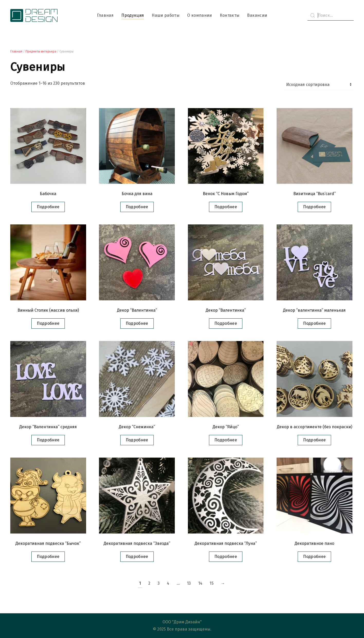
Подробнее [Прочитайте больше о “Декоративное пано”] (314, 557)
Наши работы (166, 15)
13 (189, 583)
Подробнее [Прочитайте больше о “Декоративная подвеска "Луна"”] (226, 557)
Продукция (133, 15)
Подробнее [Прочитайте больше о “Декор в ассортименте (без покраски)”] (314, 440)
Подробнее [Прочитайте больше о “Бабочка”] (48, 207)
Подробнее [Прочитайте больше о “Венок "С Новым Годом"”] (226, 207)
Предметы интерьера (41, 51)
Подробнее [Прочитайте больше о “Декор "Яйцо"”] (226, 440)
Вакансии (257, 15)
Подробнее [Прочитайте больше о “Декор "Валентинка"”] (137, 323)
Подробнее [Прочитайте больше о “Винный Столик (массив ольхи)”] (48, 323)
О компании (200, 15)
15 (212, 583)
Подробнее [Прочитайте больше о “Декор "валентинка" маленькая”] (314, 323)
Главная (105, 15)
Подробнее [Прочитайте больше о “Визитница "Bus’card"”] (314, 207)
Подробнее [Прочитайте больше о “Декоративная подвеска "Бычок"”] (48, 557)
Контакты (230, 15)
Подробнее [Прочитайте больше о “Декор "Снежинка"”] (137, 440)
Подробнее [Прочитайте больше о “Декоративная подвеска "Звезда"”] (137, 557)
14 (200, 583)
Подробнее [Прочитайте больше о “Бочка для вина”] (137, 207)
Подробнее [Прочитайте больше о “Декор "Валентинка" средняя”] (48, 440)
